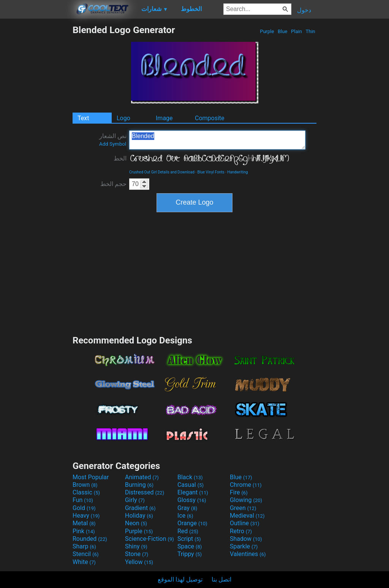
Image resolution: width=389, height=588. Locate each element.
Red (188, 531)
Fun (83, 500)
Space (190, 546)
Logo (123, 118)
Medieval (247, 516)
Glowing (246, 500)
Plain (296, 31)
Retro (241, 531)
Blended (217, 140)
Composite (210, 118)
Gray (187, 508)
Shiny (136, 546)
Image (164, 118)
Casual (191, 485)
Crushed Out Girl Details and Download (162, 172)
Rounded (90, 539)
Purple (267, 31)
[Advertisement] (36, 138)
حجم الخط (113, 184)
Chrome (246, 485)
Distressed (145, 492)
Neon (136, 523)
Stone (137, 554)
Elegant (193, 492)
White (84, 562)
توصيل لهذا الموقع (180, 579)
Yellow (139, 562)
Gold (84, 508)
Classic (86, 492)
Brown (85, 485)
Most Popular (91, 477)
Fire (239, 492)
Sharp (84, 546)
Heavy (86, 516)
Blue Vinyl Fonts (211, 172)
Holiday (139, 516)
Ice (185, 516)
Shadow (246, 539)
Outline (245, 523)
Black (190, 477)
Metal (84, 523)
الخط (120, 158)
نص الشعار (113, 140)
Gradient (140, 508)
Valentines (248, 554)
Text (83, 118)
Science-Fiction (149, 539)
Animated (142, 477)
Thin (310, 31)
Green (243, 508)
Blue (283, 31)
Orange (192, 523)
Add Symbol (113, 144)
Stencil (85, 554)
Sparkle (244, 546)
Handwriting (237, 172)
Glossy (192, 500)
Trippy (190, 554)
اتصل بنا (221, 579)
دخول (304, 10)
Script (189, 539)
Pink (84, 531)
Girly (135, 500)
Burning (139, 485)
